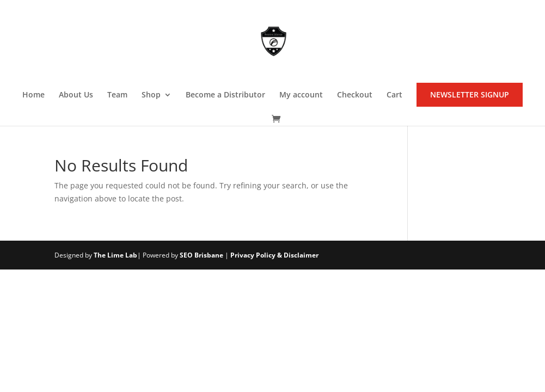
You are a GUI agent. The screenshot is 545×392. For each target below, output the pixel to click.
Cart (394, 95)
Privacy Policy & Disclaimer (274, 255)
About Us (76, 95)
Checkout (355, 95)
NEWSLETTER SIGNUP (470, 94)
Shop (151, 95)
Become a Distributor (225, 95)
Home (33, 95)
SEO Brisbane (201, 255)
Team (117, 95)
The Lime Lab (115, 255)
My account (301, 95)
